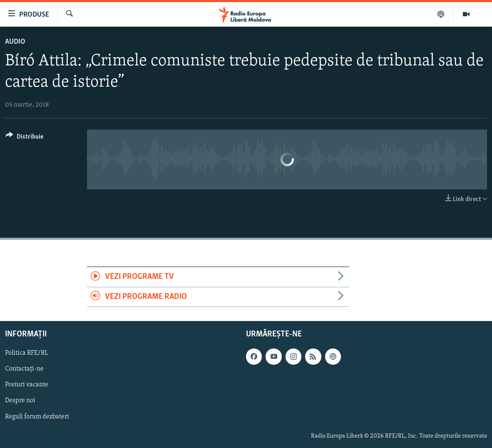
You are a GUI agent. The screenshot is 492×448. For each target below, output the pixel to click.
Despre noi (20, 401)
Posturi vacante (27, 385)
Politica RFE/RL (27, 353)
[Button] (24, 138)
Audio (15, 42)
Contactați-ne (24, 369)
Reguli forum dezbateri (37, 417)
